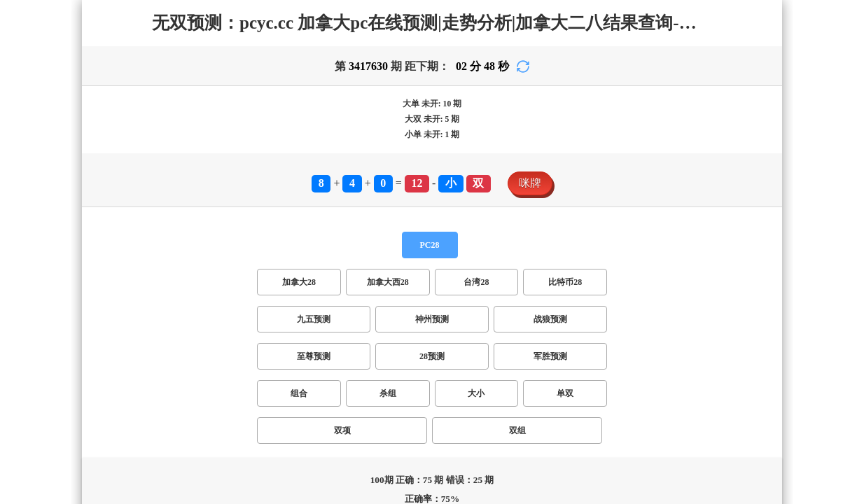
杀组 (388, 393)
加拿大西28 (388, 282)
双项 (342, 430)
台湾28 (476, 282)
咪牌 (530, 183)
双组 (517, 430)
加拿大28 (299, 282)
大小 (476, 393)
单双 (565, 393)
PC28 (430, 245)
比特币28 (565, 282)
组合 (299, 393)
